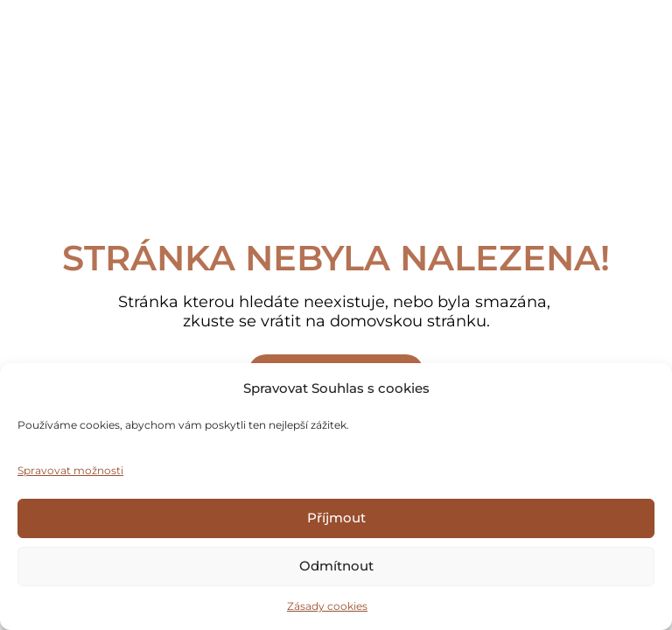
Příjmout (336, 518)
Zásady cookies (327, 606)
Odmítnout (336, 566)
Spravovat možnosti (70, 470)
